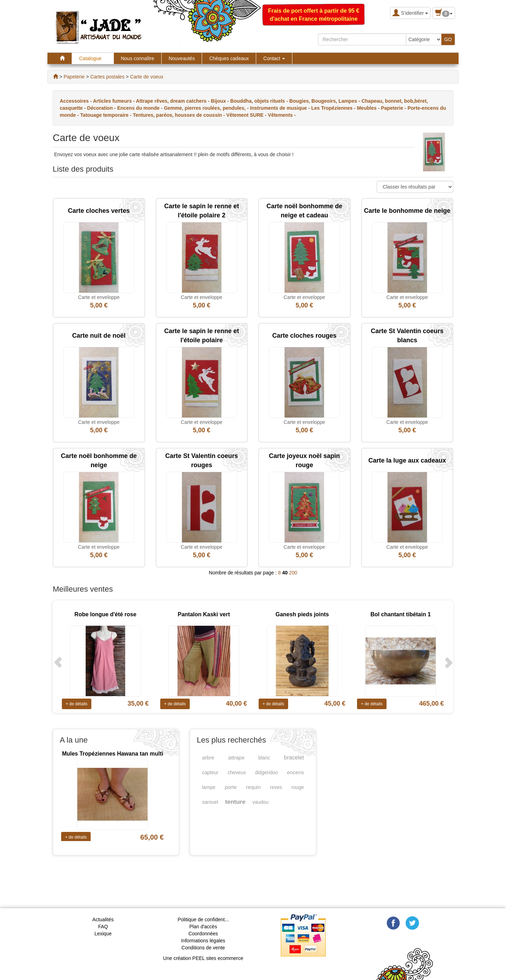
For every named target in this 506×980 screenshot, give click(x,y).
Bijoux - (220, 101)
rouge (298, 787)
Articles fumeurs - (114, 101)
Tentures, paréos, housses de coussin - (180, 115)
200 (293, 573)
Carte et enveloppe (99, 297)
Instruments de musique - (281, 108)
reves (276, 787)
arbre (208, 758)
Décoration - (102, 108)
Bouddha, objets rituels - (260, 101)
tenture (235, 802)
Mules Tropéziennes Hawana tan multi (112, 754)
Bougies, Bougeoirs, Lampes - (325, 101)
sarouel (210, 802)
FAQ (103, 927)
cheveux (237, 772)
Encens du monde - (140, 108)
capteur (210, 772)
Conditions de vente (203, 948)
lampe (209, 787)
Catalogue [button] (93, 58)
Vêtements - (282, 115)
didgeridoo (266, 772)
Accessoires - (76, 101)
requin (253, 787)
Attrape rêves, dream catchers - (173, 101)
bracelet (294, 758)
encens (296, 772)
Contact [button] (274, 58)
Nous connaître (138, 58)
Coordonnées (203, 934)
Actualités (103, 919)
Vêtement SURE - (247, 115)
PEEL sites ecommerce (218, 958)
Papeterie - (394, 108)
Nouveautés (182, 58)
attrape (236, 758)
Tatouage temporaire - (106, 115)
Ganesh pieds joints (302, 614)
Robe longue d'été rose (105, 614)
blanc (264, 758)
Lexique (103, 934)
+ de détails (77, 704)
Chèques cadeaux (229, 58)
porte (231, 787)
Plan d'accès (203, 927)
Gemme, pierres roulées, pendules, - (207, 108)
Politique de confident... (203, 919)
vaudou (260, 802)
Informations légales (203, 941)
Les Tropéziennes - (334, 108)
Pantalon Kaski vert (204, 614)
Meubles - (369, 108)
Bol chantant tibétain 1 (401, 614)
